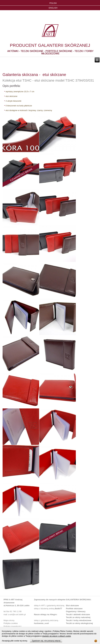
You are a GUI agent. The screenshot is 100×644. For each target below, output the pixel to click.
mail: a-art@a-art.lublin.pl (15, 614)
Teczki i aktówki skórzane (78, 614)
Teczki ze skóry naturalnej (78, 617)
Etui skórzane (73, 605)
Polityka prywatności (12, 626)
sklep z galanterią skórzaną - (46, 620)
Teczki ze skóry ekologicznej (79, 623)
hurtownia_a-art (41, 623)
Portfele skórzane (74, 609)
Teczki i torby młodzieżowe (79, 620)
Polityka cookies (11, 623)
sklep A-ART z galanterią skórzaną (49, 605)
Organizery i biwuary (76, 611)
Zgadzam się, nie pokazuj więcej (46, 641)
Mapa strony (9, 620)
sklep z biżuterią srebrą (48, 609)
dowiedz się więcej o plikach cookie (56, 636)
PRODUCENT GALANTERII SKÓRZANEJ (50, 45)
